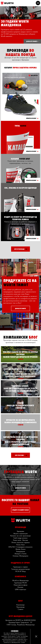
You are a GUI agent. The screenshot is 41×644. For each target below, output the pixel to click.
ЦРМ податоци (20, 589)
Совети (20, 609)
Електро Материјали (21, 556)
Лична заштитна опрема (21, 542)
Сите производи (21, 249)
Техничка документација (20, 569)
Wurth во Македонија (20, 580)
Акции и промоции (21, 533)
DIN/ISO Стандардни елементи (20, 547)
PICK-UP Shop (20, 571)
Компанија (20, 605)
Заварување (21, 551)
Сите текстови (21, 455)
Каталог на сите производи (21, 536)
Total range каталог (21, 538)
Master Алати (21, 549)
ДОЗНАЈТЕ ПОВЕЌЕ (21, 308)
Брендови (20, 531)
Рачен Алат (21, 545)
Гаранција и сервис (20, 567)
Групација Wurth (20, 583)
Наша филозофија (21, 585)
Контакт (20, 587)
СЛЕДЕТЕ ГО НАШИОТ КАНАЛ (20, 510)
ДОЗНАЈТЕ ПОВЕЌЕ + (32, 41)
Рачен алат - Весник (21, 540)
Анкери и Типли (21, 554)
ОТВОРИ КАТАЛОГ (32, 118)
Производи (20, 607)
